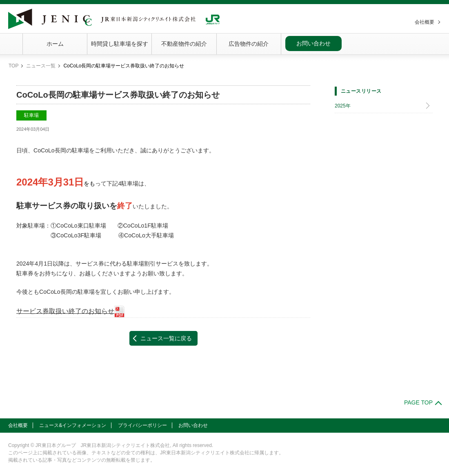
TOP (13, 66)
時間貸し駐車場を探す (120, 44)
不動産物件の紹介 (184, 44)
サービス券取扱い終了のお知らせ (65, 311)
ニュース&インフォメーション (73, 425)
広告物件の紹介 (249, 44)
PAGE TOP (418, 402)
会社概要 (425, 22)
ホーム (55, 44)
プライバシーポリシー (142, 425)
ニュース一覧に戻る (166, 338)
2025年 (343, 106)
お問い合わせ (313, 43)
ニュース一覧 (41, 66)
